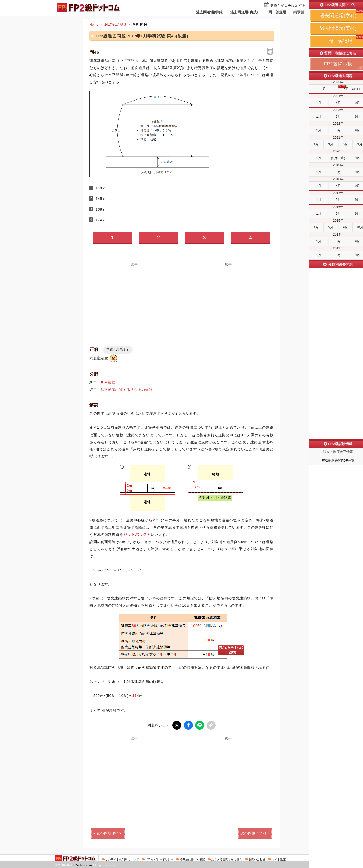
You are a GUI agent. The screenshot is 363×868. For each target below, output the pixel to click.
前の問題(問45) (110, 833)
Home (94, 25)
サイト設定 (279, 859)
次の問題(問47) (253, 833)
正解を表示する (118, 350)
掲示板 (299, 12)
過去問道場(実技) (244, 12)
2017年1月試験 (116, 25)
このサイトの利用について (122, 859)
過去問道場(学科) (210, 12)
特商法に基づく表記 (192, 859)
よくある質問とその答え (227, 859)
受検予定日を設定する (288, 5)
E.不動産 (108, 383)
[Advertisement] (135, 302)
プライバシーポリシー (159, 859)
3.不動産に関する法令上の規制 (127, 390)
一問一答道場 (276, 12)
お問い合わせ (257, 859)
